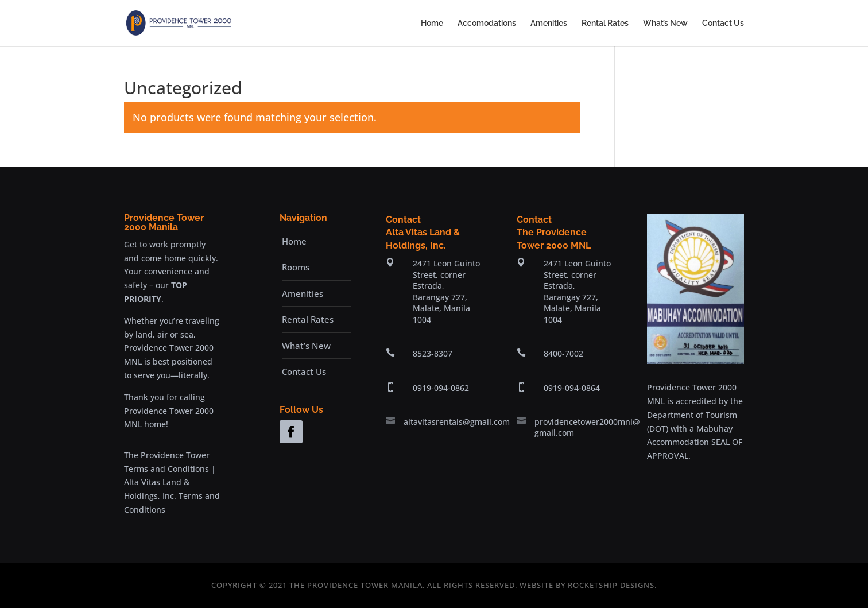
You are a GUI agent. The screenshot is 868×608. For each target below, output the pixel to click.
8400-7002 (563, 353)
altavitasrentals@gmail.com (457, 422)
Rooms (296, 267)
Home (432, 23)
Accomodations (487, 23)
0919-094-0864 (572, 388)
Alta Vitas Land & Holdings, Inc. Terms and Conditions (172, 496)
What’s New (665, 23)
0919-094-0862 (441, 388)
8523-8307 (433, 353)
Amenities (549, 23)
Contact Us (723, 23)
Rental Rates (605, 23)
